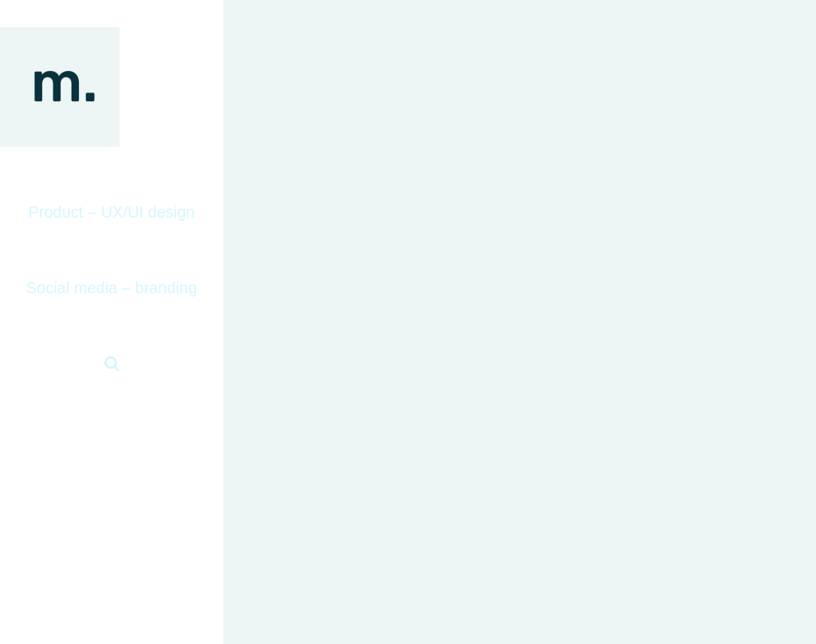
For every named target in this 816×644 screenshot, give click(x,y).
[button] (112, 364)
